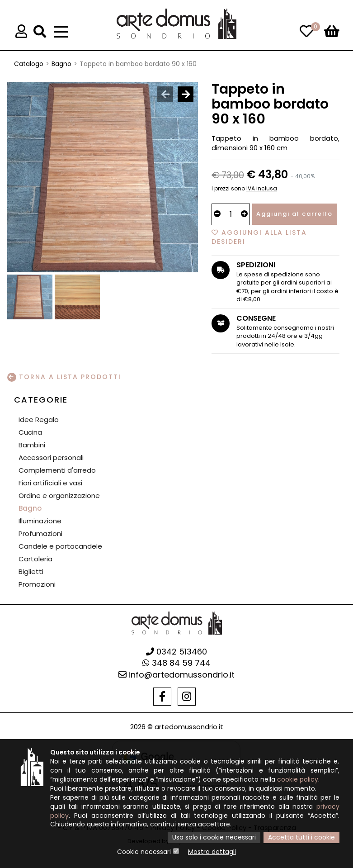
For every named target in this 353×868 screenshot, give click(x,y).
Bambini (32, 445)
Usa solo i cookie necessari (214, 838)
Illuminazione (40, 521)
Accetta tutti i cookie (301, 838)
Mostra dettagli (212, 852)
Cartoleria (35, 559)
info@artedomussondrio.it (176, 675)
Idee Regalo (39, 420)
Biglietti (31, 572)
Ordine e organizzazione (59, 496)
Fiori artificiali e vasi (50, 483)
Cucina (30, 432)
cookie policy (301, 780)
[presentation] (165, 94)
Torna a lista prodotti (64, 377)
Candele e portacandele (60, 546)
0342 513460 (176, 652)
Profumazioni (40, 534)
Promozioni (37, 584)
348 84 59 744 (176, 663)
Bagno (61, 64)
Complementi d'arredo (57, 470)
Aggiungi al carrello (294, 214)
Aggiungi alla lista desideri (259, 237)
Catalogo (29, 64)
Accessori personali (51, 458)
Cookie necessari (144, 852)
